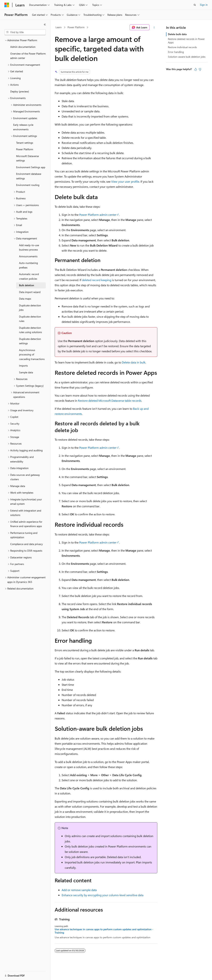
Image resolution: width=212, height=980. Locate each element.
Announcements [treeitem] (28, 256)
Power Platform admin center (98, 215)
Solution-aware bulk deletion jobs (187, 57)
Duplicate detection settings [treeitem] (30, 341)
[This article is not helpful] (200, 69)
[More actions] (154, 27)
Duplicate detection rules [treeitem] (30, 319)
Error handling (176, 52)
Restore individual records (182, 47)
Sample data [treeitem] (26, 372)
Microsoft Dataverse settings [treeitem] (27, 158)
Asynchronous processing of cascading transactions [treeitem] (32, 354)
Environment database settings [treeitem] (29, 176)
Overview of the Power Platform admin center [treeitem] (28, 56)
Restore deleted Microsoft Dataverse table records (110, 401)
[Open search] (195, 5)
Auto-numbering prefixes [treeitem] (28, 265)
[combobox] (25, 32)
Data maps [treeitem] (25, 299)
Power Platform (76, 27)
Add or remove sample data (79, 890)
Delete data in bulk (134, 362)
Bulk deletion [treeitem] (27, 285)
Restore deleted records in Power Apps (186, 41)
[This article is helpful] (196, 69)
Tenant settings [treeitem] (25, 143)
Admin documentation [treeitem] (23, 47)
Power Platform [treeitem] (25, 149)
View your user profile (125, 181)
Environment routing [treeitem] (28, 185)
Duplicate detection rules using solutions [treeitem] (30, 330)
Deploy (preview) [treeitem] (20, 91)
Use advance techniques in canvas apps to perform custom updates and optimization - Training (104, 931)
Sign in (204, 5)
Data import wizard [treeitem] (30, 292)
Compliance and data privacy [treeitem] (27, 544)
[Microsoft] (7, 5)
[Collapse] (45, 25)
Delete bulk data (177, 34)
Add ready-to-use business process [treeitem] (29, 247)
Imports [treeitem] (23, 366)
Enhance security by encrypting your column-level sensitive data (103, 895)
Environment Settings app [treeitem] (31, 167)
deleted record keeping (97, 280)
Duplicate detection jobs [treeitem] (30, 308)
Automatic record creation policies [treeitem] (29, 276)
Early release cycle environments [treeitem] (23, 127)
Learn (59, 27)
